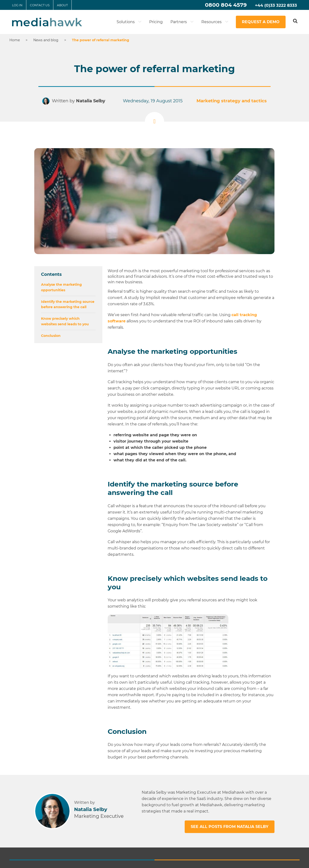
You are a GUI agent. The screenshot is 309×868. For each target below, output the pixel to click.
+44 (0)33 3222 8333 (276, 5)
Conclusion (51, 336)
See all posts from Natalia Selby (230, 827)
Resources (215, 22)
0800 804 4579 (226, 5)
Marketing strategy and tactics (228, 101)
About (62, 5)
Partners (182, 22)
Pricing (156, 22)
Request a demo (261, 22)
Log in (17, 5)
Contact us (40, 5)
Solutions (129, 22)
